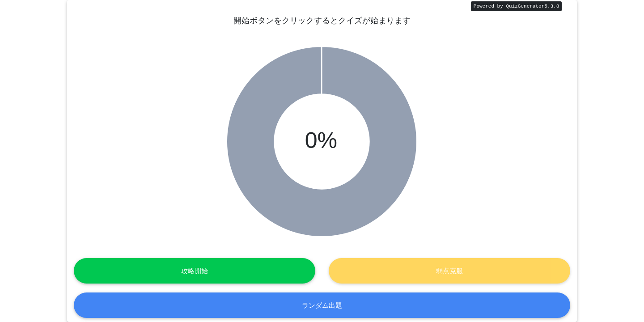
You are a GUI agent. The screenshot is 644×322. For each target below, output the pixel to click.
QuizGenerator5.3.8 (532, 6)
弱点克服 (449, 271)
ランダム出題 (322, 305)
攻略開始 (195, 271)
